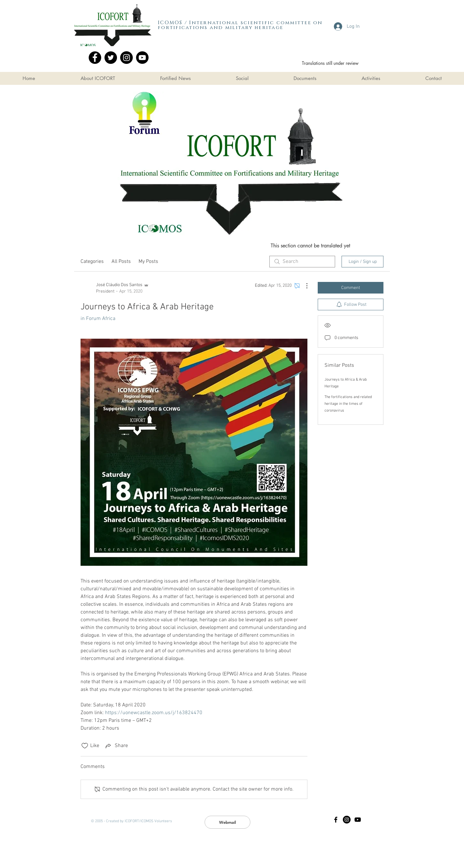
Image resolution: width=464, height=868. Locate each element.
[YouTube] (142, 58)
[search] (302, 262)
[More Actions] (304, 286)
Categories (92, 262)
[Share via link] (116, 746)
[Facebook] (95, 58)
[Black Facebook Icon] (336, 820)
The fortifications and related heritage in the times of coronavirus (348, 404)
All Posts (121, 262)
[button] (97, 78)
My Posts (148, 262)
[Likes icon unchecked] (85, 746)
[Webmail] (227, 822)
